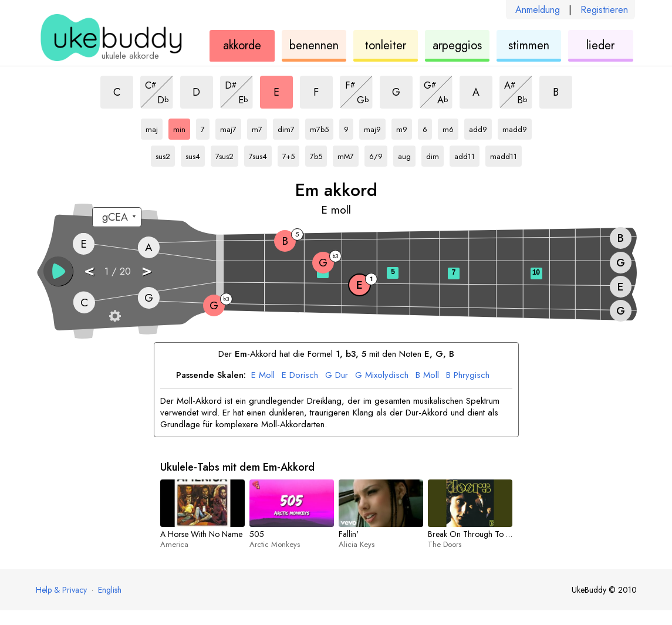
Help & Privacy (61, 590)
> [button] (147, 270)
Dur (337, 376)
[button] (58, 271)
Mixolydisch (382, 376)
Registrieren (604, 10)
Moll (263, 376)
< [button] (89, 270)
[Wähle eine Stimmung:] (117, 217)
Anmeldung (538, 10)
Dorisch (300, 376)
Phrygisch (468, 376)
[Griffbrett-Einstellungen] (115, 316)
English (110, 590)
